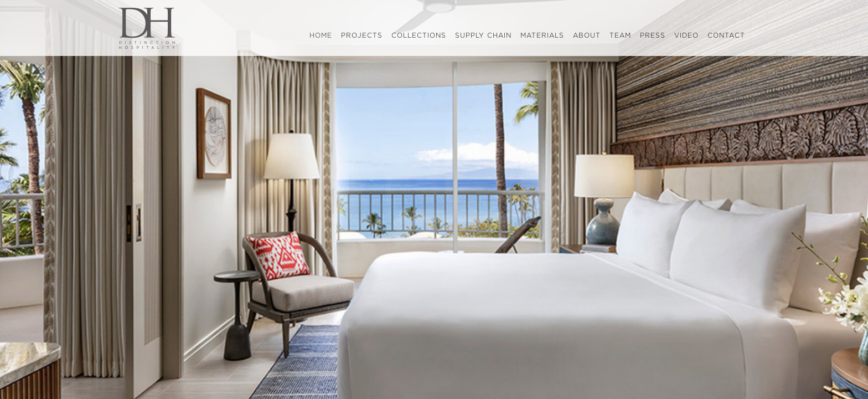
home (323, 36)
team (620, 35)
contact (726, 35)
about (587, 35)
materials (542, 35)
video (686, 35)
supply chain (483, 35)
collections (419, 35)
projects (362, 35)
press (653, 35)
